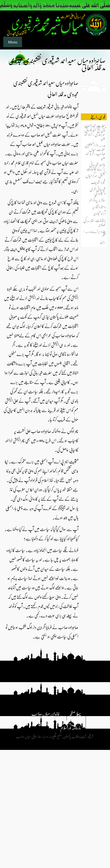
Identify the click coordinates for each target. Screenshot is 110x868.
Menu (13, 42)
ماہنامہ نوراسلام (71, 727)
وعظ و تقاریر (99, 206)
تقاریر (59, 718)
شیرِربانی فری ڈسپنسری (98, 191)
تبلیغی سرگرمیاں (95, 175)
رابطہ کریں (45, 723)
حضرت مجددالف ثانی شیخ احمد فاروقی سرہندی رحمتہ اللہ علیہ (95, 132)
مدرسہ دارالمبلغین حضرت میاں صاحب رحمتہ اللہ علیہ (95, 151)
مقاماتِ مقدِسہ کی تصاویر (94, 222)
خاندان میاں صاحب (46, 713)
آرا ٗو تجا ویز (100, 213)
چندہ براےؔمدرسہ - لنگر (94, 233)
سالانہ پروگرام (97, 200)
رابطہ (102, 242)
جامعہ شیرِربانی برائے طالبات (96, 166)
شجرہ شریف (98, 182)
